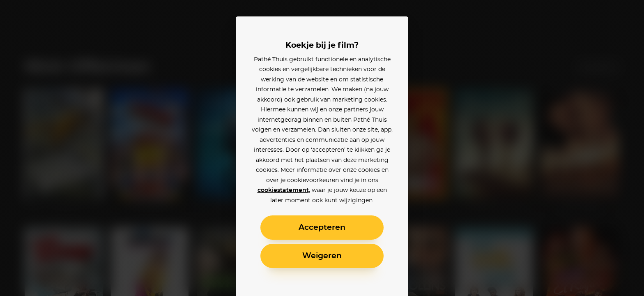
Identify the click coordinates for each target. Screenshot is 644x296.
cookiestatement (283, 190)
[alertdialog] (322, 148)
